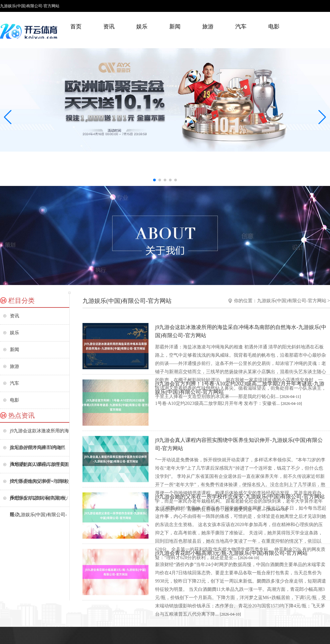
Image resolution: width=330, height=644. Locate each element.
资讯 (109, 27)
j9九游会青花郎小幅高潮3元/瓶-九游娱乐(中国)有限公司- (39, 501)
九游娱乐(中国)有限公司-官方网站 (292, 301)
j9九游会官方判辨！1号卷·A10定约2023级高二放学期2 (39, 451)
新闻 (175, 27)
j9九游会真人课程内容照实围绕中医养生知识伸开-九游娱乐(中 (39, 467)
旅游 (208, 27)
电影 (274, 27)
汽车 (241, 27)
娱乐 (142, 27)
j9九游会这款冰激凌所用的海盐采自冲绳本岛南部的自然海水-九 (39, 434)
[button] (322, 117)
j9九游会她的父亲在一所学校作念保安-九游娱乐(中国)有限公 (39, 484)
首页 (76, 27)
